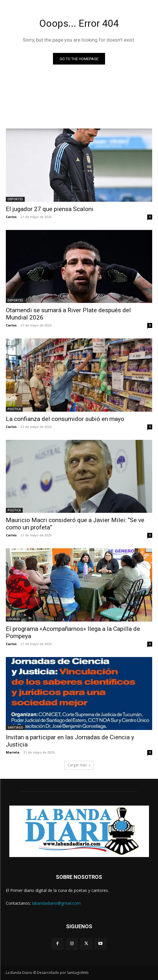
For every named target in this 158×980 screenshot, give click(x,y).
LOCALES (14, 619)
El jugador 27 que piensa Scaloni (50, 209)
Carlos (11, 217)
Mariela (13, 752)
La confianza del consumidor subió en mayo (65, 419)
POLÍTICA (14, 409)
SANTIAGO (15, 727)
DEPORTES (15, 199)
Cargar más (79, 765)
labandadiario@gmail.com (56, 903)
